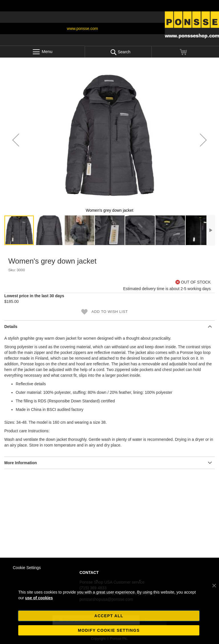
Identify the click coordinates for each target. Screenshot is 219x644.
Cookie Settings (27, 568)
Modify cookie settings (109, 630)
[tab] (109, 326)
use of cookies (39, 598)
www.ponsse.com (83, 28)
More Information (21, 463)
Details (11, 327)
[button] (16, 140)
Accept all (109, 616)
